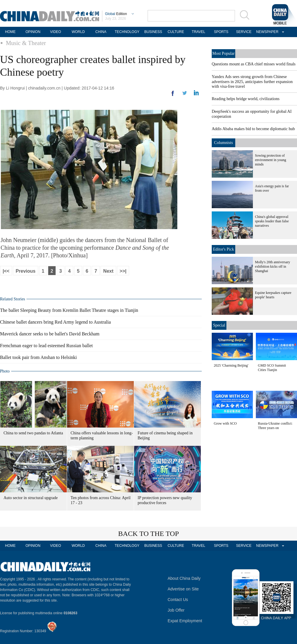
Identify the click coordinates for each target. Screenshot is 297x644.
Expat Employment (185, 621)
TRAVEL (198, 32)
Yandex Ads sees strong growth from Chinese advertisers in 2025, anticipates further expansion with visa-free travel (252, 82)
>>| (123, 271)
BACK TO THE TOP (149, 534)
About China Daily (184, 578)
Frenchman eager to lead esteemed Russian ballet (46, 346)
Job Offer (176, 610)
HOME (10, 32)
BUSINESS (153, 32)
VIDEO (55, 32)
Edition (116, 14)
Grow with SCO (225, 423)
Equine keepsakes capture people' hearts (273, 295)
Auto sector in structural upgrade (31, 498)
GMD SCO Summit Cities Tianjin (272, 368)
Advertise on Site (183, 589)
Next (108, 271)
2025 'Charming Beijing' (231, 365)
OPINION (33, 32)
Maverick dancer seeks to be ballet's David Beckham (50, 334)
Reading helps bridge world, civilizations (246, 99)
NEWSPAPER (266, 32)
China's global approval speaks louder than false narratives (272, 221)
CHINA (101, 32)
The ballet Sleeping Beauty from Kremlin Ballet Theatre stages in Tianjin (69, 310)
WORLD (78, 32)
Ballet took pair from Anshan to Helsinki (38, 357)
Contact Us (178, 600)
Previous (26, 271)
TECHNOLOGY (127, 32)
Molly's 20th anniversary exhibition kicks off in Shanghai (272, 266)
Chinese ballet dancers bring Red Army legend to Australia (55, 322)
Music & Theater (26, 43)
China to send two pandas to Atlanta (33, 433)
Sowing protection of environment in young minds (271, 160)
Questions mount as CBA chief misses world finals (254, 64)
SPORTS (221, 32)
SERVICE (244, 32)
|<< (6, 271)
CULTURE (176, 32)
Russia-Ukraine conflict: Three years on (275, 426)
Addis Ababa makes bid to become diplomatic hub (253, 129)
